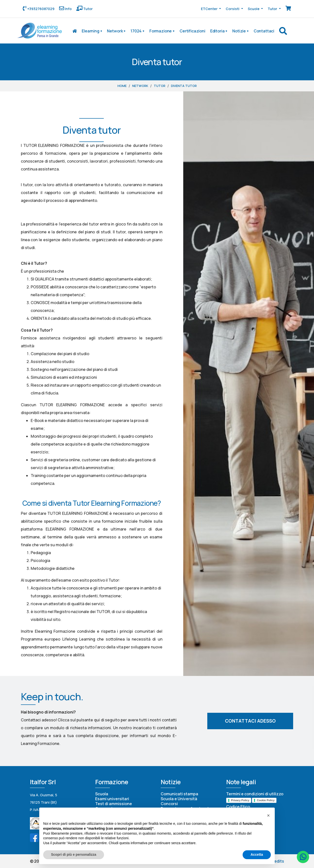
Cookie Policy (266, 800)
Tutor (88, 9)
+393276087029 (40, 9)
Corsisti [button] (233, 9)
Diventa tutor (184, 86)
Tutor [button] (273, 9)
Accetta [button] (257, 854)
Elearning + (92, 31)
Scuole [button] (254, 9)
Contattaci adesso (250, 721)
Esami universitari (112, 799)
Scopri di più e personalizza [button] (74, 854)
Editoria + (219, 31)
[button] (268, 815)
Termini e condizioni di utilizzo (255, 794)
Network (140, 86)
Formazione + (162, 31)
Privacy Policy (240, 800)
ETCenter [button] (210, 9)
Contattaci (264, 31)
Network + (116, 31)
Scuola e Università (179, 799)
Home (122, 86)
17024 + (137, 31)
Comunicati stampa (179, 794)
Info (68, 9)
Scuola (102, 794)
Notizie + (241, 31)
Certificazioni (192, 31)
